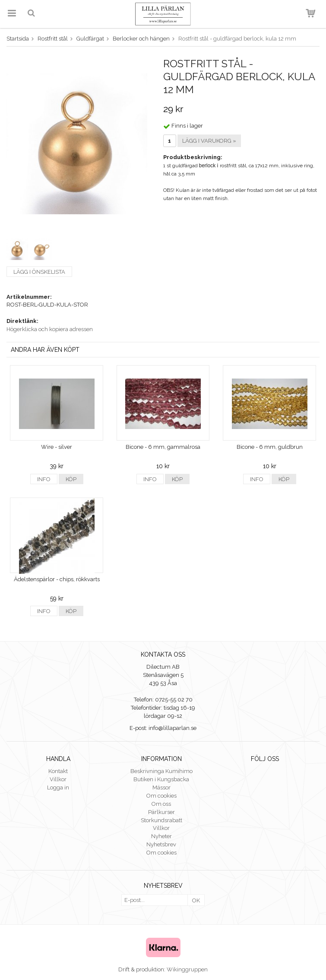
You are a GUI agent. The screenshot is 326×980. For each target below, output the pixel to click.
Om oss (161, 804)
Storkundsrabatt (161, 820)
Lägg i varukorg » (209, 141)
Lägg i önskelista (39, 272)
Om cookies (161, 796)
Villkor (58, 779)
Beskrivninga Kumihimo (161, 771)
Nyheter (161, 836)
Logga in (58, 787)
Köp (71, 479)
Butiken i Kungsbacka (161, 779)
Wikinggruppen (187, 969)
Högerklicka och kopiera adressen (50, 329)
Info (44, 479)
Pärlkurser (161, 812)
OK (196, 900)
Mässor (161, 787)
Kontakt (58, 771)
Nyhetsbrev (161, 844)
